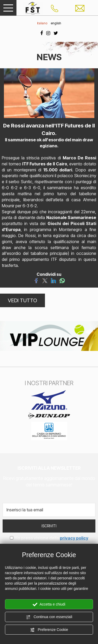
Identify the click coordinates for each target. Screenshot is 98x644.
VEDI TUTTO (22, 300)
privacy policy (74, 538)
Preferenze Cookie (49, 630)
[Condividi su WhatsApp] (62, 280)
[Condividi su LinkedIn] (53, 280)
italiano (42, 23)
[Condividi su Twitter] (45, 280)
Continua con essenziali (49, 617)
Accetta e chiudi (49, 604)
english (56, 23)
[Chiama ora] (55, 8)
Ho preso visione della (51, 538)
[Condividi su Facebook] (36, 280)
